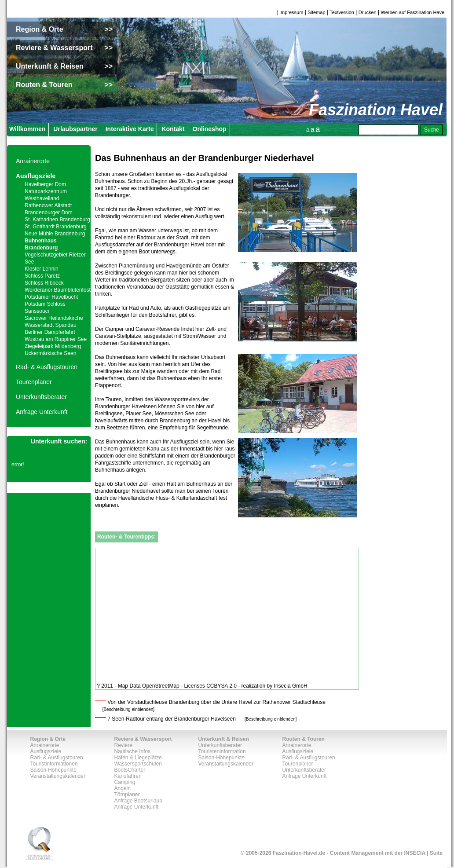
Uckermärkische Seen (50, 353)
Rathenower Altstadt (48, 205)
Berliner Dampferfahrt (50, 332)
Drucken (368, 12)
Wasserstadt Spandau (51, 325)
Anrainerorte (33, 161)
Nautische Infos (133, 751)
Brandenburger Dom (49, 212)
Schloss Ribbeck (44, 283)
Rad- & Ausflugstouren (47, 367)
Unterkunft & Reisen (224, 739)
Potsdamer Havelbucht (51, 297)
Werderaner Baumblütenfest (58, 290)
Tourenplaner (34, 382)
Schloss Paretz (42, 276)
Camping (125, 782)
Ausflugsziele (36, 176)
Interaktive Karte (130, 129)
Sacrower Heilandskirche (54, 318)
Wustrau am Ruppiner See (56, 339)
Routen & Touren (304, 739)
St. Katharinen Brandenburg (57, 220)
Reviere (123, 745)
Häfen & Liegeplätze (138, 758)
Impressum (291, 12)
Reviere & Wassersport (143, 739)
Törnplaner (127, 795)
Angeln (123, 788)
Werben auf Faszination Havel (413, 12)
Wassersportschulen (138, 764)
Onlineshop (210, 129)
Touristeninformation (222, 751)
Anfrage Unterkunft (42, 412)
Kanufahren (128, 776)
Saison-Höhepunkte (53, 770)
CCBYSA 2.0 (222, 686)
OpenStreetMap (161, 686)
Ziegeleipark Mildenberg (53, 346)
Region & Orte (48, 739)
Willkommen (27, 129)
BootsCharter (130, 770)
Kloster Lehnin (42, 269)
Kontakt (173, 129)
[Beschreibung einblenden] (128, 709)
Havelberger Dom (45, 184)
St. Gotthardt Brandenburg (56, 227)
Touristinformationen (54, 764)
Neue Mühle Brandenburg (55, 234)
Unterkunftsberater (41, 397)
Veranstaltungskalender (58, 776)
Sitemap (316, 12)
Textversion (342, 12)
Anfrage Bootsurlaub (138, 801)
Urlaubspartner (75, 129)
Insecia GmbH (291, 686)
